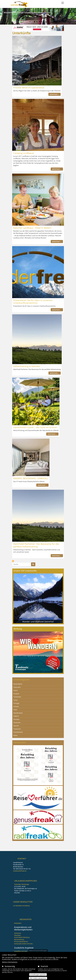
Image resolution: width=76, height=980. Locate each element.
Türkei (15, 700)
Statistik (44, 966)
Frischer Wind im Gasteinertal (29, 87)
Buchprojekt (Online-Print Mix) (23, 944)
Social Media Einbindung (22, 937)
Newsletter (18, 935)
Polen (15, 710)
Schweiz (16, 706)
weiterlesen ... (54, 94)
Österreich (17, 687)
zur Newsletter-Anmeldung (21, 906)
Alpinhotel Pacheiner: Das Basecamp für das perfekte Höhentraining (36, 545)
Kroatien (16, 694)
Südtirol (16, 716)
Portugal (16, 703)
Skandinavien (18, 713)
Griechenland (18, 732)
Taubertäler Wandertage (22, 884)
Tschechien (17, 697)
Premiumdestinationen (21, 942)
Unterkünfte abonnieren (13, 561)
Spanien (16, 726)
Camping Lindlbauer (24, 153)
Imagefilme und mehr (21, 951)
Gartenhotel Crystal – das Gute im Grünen (35, 427)
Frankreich (17, 729)
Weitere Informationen (10, 962)
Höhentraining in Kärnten (27, 366)
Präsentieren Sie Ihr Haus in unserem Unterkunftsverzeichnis (33, 301)
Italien (15, 735)
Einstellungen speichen (38, 975)
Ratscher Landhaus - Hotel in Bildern (32, 228)
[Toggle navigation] (63, 3)
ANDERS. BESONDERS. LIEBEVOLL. (31, 478)
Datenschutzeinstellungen (38, 951)
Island (15, 690)
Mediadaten (18, 923)
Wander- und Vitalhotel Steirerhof (38, 622)
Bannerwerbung (19, 940)
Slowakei (16, 719)
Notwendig (10, 966)
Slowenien (17, 722)
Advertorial (18, 933)
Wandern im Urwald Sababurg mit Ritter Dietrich (28, 12)
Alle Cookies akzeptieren (38, 978)
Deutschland (18, 684)
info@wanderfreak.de (20, 871)
